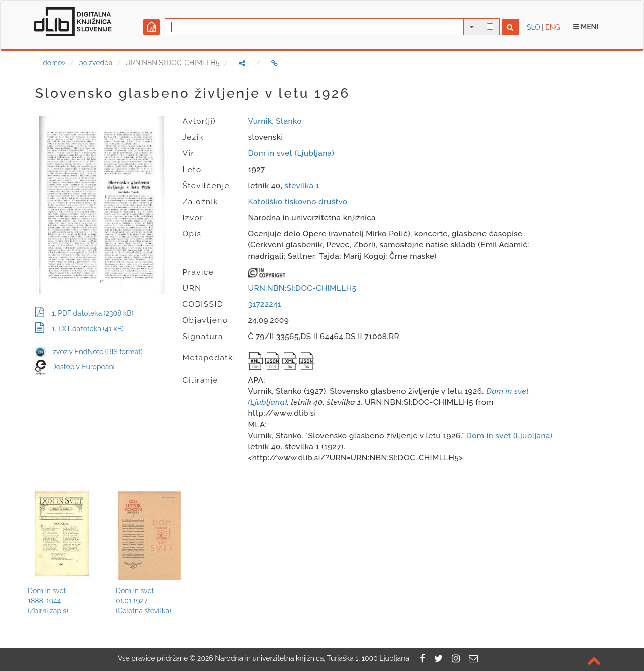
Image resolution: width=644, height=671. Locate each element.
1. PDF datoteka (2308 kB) (84, 313)
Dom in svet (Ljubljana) (291, 153)
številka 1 (302, 186)
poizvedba (95, 63)
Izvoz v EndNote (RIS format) (89, 352)
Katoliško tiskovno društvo (297, 202)
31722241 (264, 304)
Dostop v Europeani (83, 367)
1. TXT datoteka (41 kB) (79, 329)
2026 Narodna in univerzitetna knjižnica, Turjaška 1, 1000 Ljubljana (303, 658)
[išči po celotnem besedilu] (490, 26)
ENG (553, 27)
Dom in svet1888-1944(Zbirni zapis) (48, 601)
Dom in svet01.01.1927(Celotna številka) (143, 601)
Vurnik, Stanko (274, 121)
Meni (586, 27)
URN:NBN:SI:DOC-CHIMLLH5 (302, 288)
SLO (534, 27)
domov (54, 63)
